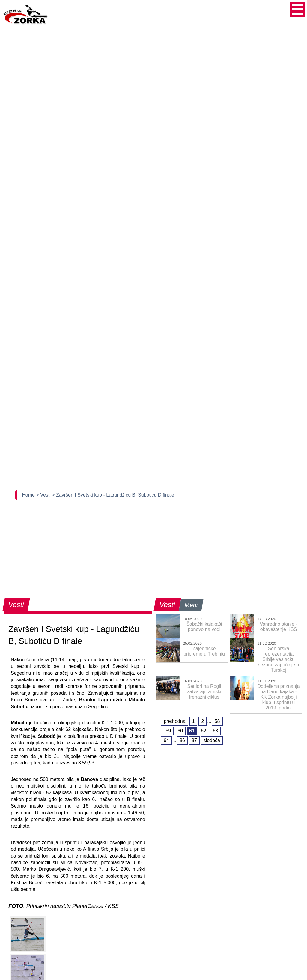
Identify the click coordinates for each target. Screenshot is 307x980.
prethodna (174, 721)
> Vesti (44, 495)
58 (217, 721)
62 (204, 731)
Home (29, 495)
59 (168, 731)
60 (180, 731)
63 (216, 731)
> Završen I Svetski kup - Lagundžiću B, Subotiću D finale (113, 495)
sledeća (212, 740)
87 (194, 740)
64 (166, 740)
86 (182, 740)
